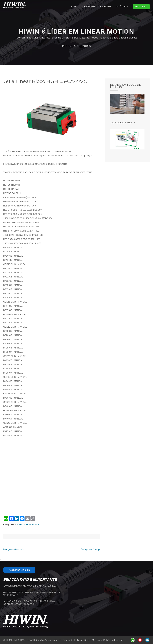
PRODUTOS (106, 6)
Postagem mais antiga (91, 549)
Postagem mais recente (14, 549)
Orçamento (141, 7)
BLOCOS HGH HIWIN (28, 525)
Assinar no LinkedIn (19, 570)
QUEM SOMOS (88, 6)
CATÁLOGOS (122, 6)
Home (74, 6)
